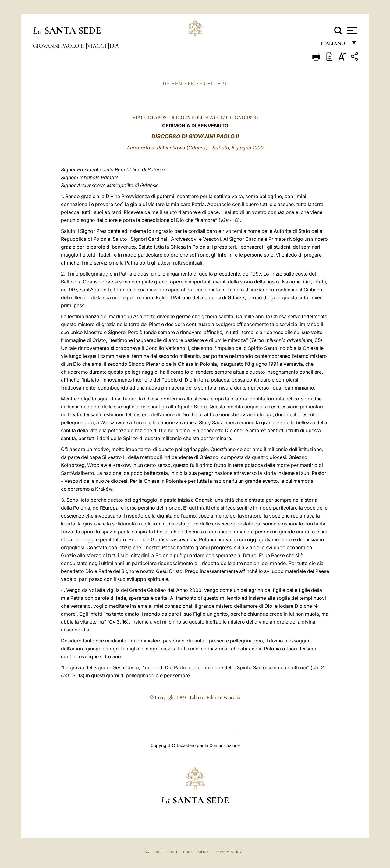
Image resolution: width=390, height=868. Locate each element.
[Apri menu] (351, 30)
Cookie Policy (196, 852)
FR (202, 84)
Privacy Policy (228, 852)
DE (166, 84)
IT (213, 84)
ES (191, 84)
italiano (334, 45)
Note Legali (166, 852)
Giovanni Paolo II (59, 46)
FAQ (146, 852)
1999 (115, 46)
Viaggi (97, 46)
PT (224, 84)
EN (179, 84)
